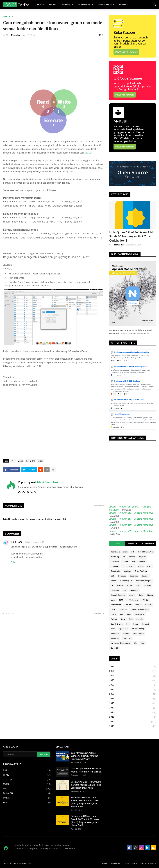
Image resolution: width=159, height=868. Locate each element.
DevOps (145, 576)
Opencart (123, 609)
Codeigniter (116, 571)
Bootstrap (115, 566)
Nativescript (116, 605)
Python (114, 619)
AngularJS (115, 561)
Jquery (132, 595)
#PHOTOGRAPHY (145, 552)
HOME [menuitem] (40, 5)
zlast (41, 461)
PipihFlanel (17, 542)
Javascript (134, 590)
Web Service (138, 633)
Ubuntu (126, 633)
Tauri (113, 629)
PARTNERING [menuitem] (84, 5)
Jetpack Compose (118, 595)
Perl (122, 614)
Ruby (123, 619)
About (105, 863)
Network (128, 605)
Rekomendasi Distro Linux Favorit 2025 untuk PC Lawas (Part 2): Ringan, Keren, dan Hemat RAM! (85, 802)
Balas (13, 562)
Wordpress (127, 638)
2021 (133, 690)
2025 (133, 671)
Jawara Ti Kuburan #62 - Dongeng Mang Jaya (131, 513)
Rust (131, 619)
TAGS (117, 543)
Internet (148, 585)
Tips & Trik (31, 461)
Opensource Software (140, 609)
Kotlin (141, 595)
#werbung (115, 557)
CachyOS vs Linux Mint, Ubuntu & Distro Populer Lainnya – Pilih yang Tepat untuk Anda (86, 785)
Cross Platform (141, 571)
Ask (134, 561)
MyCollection (132, 600)
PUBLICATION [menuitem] (105, 5)
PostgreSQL (139, 614)
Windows (115, 638)
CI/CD (141, 566)
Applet (126, 561)
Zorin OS (115, 648)
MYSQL (145, 600)
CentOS (131, 566)
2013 (133, 726)
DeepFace (134, 576)
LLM (121, 600)
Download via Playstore (126, 52)
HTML (130, 585)
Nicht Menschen (47, 482)
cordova (128, 571)
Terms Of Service (148, 863)
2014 (133, 722)
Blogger (142, 561)
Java (124, 590)
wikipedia (88, 153)
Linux (20, 461)
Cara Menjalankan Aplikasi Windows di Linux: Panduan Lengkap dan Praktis (84, 756)
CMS (149, 566)
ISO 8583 (115, 590)
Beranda (7, 16)
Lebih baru (9, 613)
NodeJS (148, 605)
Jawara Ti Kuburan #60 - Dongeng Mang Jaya (131, 525)
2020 (133, 694)
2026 (133, 667)
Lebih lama (98, 613)
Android (132, 557)
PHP (129, 614)
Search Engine (117, 624)
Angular (142, 557)
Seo (128, 624)
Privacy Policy (131, 863)
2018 (133, 703)
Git (112, 585)
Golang (120, 585)
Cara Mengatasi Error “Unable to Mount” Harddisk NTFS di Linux (86, 770)
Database (122, 576)
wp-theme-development (121, 643)
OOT (113, 609)
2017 (133, 708)
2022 (133, 685)
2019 (133, 699)
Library (150, 595)
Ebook (114, 581)
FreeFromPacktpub (144, 581)
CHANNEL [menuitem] (66, 5)
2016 (133, 713)
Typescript (115, 633)
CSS (113, 576)
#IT (13, 16)
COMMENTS (148, 543)
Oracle (114, 614)
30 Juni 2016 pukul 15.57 (34, 542)
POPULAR (133, 543)
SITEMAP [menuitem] (123, 5)
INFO (138, 585)
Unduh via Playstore (125, 95)
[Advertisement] (53, 62)
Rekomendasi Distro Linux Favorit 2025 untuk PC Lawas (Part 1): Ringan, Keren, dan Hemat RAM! (85, 821)
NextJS (138, 605)
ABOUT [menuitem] (52, 5)
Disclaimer (116, 863)
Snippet (146, 624)
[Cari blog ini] (20, 754)
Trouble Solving (138, 629)
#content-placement (119, 552)
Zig (136, 643)
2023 (133, 681)
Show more (99, 506)
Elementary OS (126, 581)
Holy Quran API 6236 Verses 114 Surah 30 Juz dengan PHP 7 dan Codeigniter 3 (131, 236)
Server (136, 624)
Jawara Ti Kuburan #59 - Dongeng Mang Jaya (131, 531)
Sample (140, 619)
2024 (133, 676)
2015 (133, 717)
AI (124, 557)
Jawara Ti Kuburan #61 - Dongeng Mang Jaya (131, 519)
